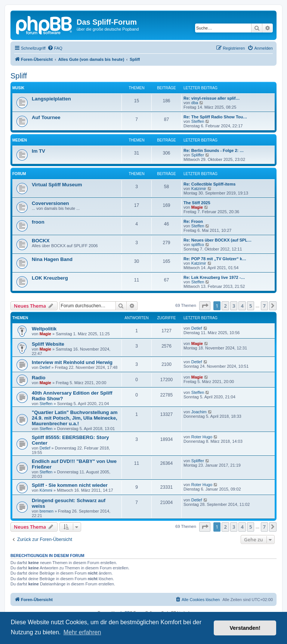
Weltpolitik (44, 329)
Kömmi (46, 490)
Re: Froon (193, 221)
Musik (18, 88)
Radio (39, 378)
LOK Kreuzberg (50, 278)
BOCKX (41, 241)
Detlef (197, 328)
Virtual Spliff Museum (57, 185)
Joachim (199, 412)
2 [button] (225, 306)
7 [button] (264, 306)
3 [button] (234, 306)
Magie (197, 207)
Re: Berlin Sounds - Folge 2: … (214, 150)
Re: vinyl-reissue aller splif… (212, 98)
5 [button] (251, 306)
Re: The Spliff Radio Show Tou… (215, 117)
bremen (47, 511)
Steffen (198, 121)
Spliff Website (48, 344)
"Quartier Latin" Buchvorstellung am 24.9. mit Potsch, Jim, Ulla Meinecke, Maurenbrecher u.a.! (75, 418)
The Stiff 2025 (197, 203)
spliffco (198, 245)
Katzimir (199, 189)
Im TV (38, 151)
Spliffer (198, 155)
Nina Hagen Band (52, 259)
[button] (205, 306)
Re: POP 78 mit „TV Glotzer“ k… (215, 259)
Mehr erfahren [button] (82, 632)
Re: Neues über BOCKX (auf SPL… (217, 240)
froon (38, 222)
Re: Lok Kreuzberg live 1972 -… (214, 277)
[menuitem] (55, 48)
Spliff (19, 76)
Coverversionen (50, 203)
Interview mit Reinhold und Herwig (72, 362)
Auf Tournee (46, 117)
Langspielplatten (51, 99)
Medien (20, 140)
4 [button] (242, 306)
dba (195, 103)
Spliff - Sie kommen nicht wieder (70, 485)
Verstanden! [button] (245, 628)
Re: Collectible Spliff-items (209, 184)
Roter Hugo (202, 437)
